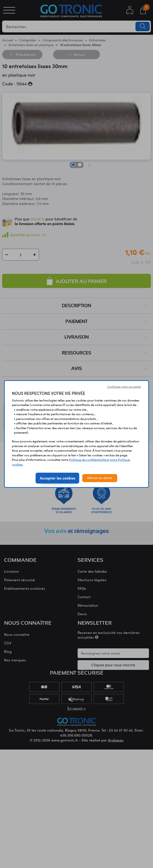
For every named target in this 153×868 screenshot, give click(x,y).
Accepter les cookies (58, 478)
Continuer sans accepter (124, 387)
